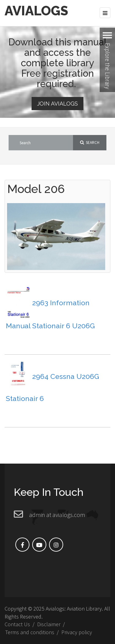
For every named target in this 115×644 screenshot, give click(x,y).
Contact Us (17, 624)
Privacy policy (77, 632)
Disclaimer (49, 624)
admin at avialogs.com (57, 515)
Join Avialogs (57, 104)
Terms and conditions (30, 632)
